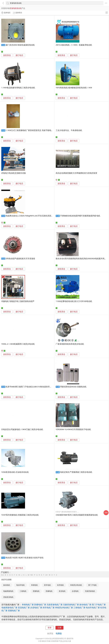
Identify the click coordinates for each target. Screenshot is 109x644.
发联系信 (7, 55)
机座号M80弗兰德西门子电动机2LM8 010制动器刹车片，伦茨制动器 (34, 387)
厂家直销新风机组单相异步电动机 (70, 344)
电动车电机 (20, 585)
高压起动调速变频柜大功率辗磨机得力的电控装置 (76, 173)
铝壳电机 (60, 585)
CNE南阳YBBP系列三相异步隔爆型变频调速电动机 (77, 515)
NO (32, 575)
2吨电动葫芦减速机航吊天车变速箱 (20, 259)
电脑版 (59, 633)
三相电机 (23, 591)
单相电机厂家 (28, 605)
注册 (59, 628)
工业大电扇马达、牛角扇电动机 (69, 130)
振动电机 (7, 585)
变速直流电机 (8, 597)
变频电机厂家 (14, 611)
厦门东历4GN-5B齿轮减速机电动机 (20, 45)
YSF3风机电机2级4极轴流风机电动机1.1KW (74, 88)
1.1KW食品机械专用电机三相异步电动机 (18, 88)
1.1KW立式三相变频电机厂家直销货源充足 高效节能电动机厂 (31, 130)
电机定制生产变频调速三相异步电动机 (76, 472)
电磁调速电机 (8, 591)
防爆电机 (49, 591)
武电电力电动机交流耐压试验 (14, 173)
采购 (106, 513)
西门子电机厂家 (99, 605)
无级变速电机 (90, 591)
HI (19, 575)
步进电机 (75, 591)
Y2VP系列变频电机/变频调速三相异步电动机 (20, 515)
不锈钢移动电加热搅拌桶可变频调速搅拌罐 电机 (80, 216)
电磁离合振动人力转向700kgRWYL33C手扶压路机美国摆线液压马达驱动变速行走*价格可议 (44, 216)
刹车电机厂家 (49, 608)
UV (46, 575)
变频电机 (36, 591)
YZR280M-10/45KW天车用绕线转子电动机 (73, 429)
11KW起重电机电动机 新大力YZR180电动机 (74, 301)
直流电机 (62, 591)
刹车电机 (47, 585)
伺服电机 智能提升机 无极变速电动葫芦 (18, 301)
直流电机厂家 (24, 608)
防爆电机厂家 (40, 605)
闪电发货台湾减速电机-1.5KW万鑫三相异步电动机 (22, 429)
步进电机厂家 (36, 608)
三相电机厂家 (79, 608)
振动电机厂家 (85, 605)
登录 (50, 628)
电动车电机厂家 (93, 608)
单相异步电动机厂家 (64, 608)
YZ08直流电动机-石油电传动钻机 (15, 472)
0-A (2, 575)
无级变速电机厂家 (55, 605)
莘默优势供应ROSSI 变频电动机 (73, 387)
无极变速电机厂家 (71, 605)
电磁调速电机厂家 (9, 608)
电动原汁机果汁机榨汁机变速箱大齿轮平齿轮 (25, 558)
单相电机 (34, 585)
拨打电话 (19, 55)
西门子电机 (92, 585)
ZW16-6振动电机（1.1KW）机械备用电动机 (74, 45)
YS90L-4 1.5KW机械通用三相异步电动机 (18, 344)
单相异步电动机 (76, 585)
